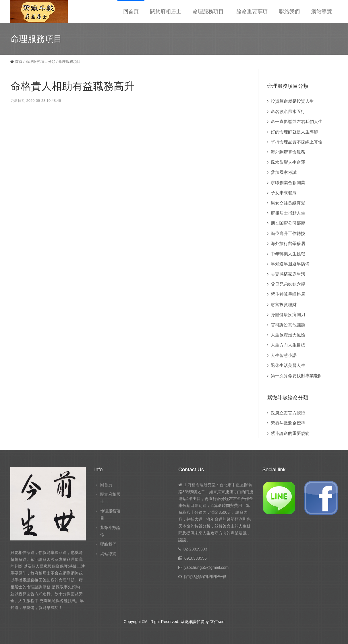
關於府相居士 (166, 11)
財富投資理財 (284, 305)
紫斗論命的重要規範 (290, 433)
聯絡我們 (289, 11)
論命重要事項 (252, 11)
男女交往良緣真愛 (288, 203)
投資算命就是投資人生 (292, 101)
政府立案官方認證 (288, 413)
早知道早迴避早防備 (290, 264)
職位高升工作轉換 (288, 233)
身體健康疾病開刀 (288, 315)
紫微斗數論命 (110, 531)
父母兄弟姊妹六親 (288, 284)
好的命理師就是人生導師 (294, 132)
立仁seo (217, 622)
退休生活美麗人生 (288, 365)
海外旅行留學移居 (288, 243)
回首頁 (131, 11)
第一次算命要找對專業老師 (297, 376)
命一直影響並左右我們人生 (297, 121)
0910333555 (196, 558)
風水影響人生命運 (288, 162)
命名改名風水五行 (288, 111)
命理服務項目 (208, 11)
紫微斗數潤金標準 (288, 423)
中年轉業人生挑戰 (288, 254)
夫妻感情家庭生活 (288, 274)
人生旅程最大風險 (288, 335)
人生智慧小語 (284, 355)
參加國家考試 (284, 172)
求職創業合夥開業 (288, 183)
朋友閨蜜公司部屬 (288, 223)
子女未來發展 (284, 193)
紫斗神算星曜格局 (288, 294)
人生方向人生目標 (288, 345)
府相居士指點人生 (288, 213)
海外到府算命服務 (288, 152)
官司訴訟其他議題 (288, 325)
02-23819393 (195, 549)
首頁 (16, 62)
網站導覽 (322, 11)
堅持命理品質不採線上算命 (297, 142)
